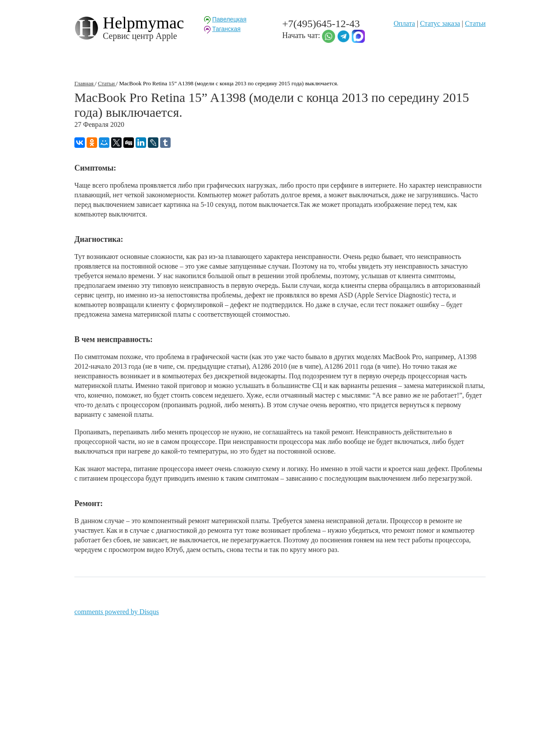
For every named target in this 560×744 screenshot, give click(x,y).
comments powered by (117, 612)
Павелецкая (229, 19)
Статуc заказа (440, 23)
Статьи (475, 23)
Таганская (226, 29)
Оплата (404, 23)
